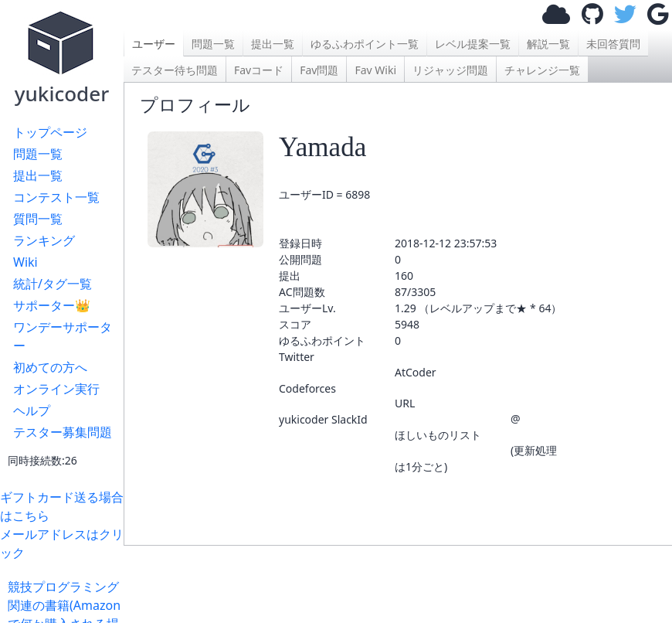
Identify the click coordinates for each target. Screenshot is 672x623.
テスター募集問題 (63, 432)
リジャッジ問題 (450, 70)
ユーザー (154, 44)
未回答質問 (613, 44)
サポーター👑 (52, 305)
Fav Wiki (375, 70)
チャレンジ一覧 (542, 70)
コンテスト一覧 (56, 197)
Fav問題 (319, 70)
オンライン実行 (56, 389)
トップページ (50, 132)
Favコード (259, 70)
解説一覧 (548, 44)
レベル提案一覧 (473, 44)
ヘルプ (32, 410)
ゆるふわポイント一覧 (365, 44)
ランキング (44, 240)
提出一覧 (38, 175)
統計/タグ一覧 (53, 284)
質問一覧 (38, 219)
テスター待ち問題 (175, 70)
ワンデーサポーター (63, 336)
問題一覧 (38, 154)
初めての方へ (50, 367)
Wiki (25, 262)
